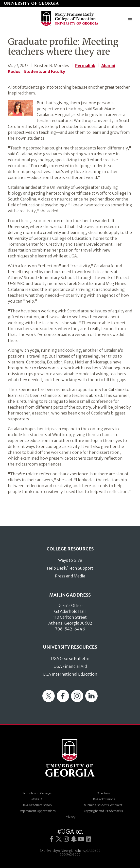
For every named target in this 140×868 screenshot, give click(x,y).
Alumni (108, 66)
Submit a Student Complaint (103, 805)
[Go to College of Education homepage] (70, 25)
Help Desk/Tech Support (70, 568)
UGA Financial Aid (70, 666)
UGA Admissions (103, 799)
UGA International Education (70, 674)
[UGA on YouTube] (81, 839)
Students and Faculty (44, 71)
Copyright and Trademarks (103, 811)
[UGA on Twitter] (59, 839)
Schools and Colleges (37, 793)
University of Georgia (70, 758)
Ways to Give (70, 560)
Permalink (85, 66)
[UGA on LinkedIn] (88, 839)
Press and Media (70, 576)
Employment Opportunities (37, 811)
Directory (103, 793)
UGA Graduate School (37, 805)
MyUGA (37, 799)
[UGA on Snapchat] (74, 839)
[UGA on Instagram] (66, 839)
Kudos (14, 71)
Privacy (70, 817)
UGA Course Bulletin (70, 658)
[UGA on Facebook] (52, 839)
